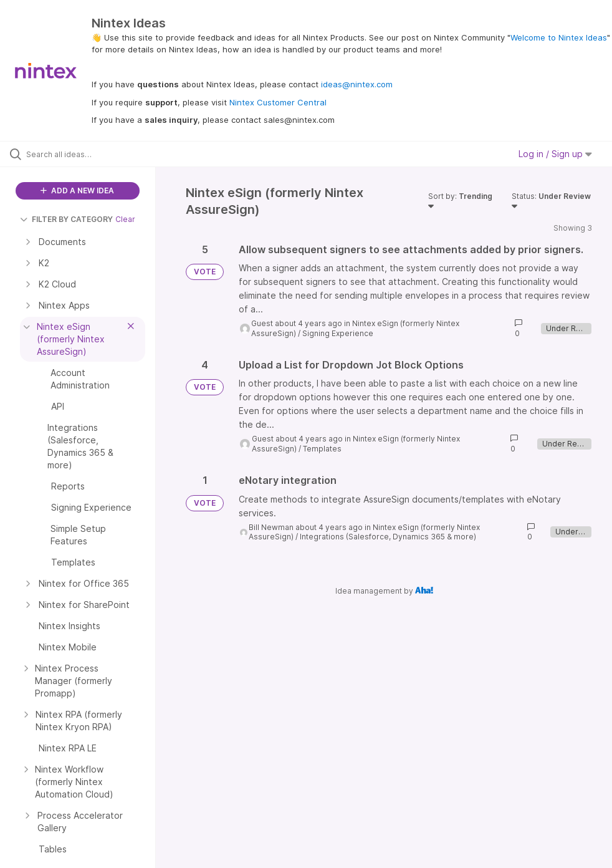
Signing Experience (338, 333)
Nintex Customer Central (278, 102)
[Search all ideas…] (84, 154)
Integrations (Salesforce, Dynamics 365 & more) (388, 537)
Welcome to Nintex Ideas (559, 37)
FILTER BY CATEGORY (66, 219)
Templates (322, 449)
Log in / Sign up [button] (555, 154)
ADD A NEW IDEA (77, 190)
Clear (125, 219)
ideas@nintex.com (357, 84)
